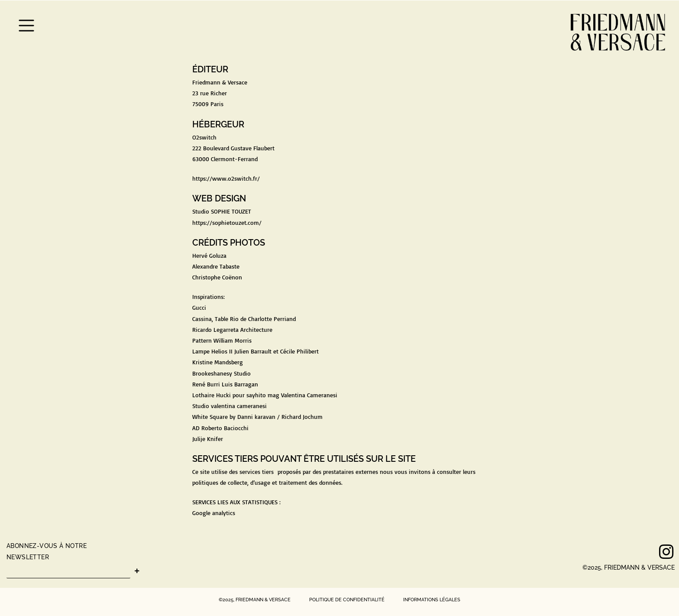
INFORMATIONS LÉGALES (432, 600)
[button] (26, 27)
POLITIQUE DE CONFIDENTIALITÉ (346, 600)
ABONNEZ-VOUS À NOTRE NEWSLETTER (47, 551)
